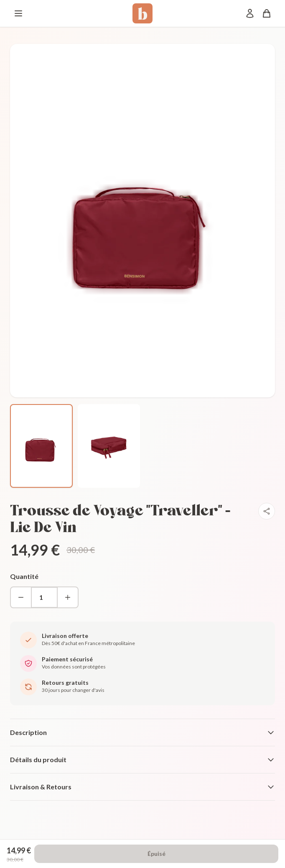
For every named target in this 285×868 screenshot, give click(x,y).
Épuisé (156, 854)
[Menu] (18, 13)
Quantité (24, 576)
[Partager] (267, 511)
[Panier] (267, 13)
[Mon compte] (250, 13)
